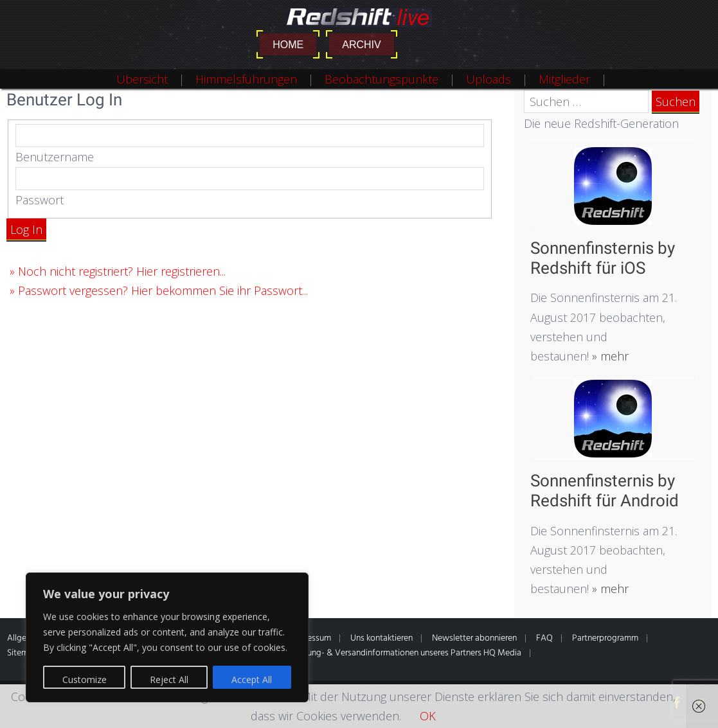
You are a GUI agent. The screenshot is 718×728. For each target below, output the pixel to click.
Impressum (311, 638)
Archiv (361, 45)
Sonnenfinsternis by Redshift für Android (605, 491)
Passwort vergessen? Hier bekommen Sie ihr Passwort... (163, 290)
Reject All (169, 679)
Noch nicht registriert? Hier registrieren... (122, 271)
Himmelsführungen (246, 79)
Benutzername (55, 157)
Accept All (252, 679)
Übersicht (142, 79)
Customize (85, 679)
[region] (167, 637)
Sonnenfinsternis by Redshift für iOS (603, 258)
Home (288, 45)
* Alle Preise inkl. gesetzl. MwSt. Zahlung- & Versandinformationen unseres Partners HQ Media (348, 653)
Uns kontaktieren (381, 638)
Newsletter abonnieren (474, 638)
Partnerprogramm (605, 638)
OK (428, 716)
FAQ (544, 638)
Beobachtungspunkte (381, 79)
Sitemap (22, 653)
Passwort (40, 200)
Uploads (489, 79)
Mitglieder (564, 79)
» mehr (609, 356)
